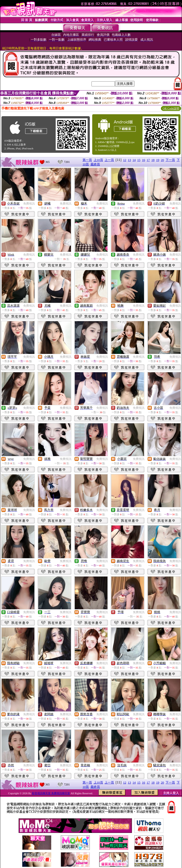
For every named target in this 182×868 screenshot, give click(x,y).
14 (134, 160)
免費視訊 (29, 204)
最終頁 (95, 164)
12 (125, 160)
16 (144, 160)
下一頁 (170, 160)
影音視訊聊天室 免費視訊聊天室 (51, 793)
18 (153, 160)
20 (163, 160)
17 (148, 160)
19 (158, 160)
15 (139, 160)
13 (129, 160)
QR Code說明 (171, 108)
